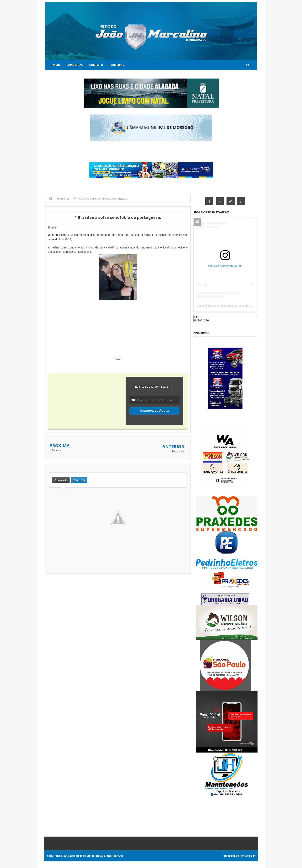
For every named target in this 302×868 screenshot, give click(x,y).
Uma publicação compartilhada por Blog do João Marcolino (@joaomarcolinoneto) (246, 306)
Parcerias (117, 65)
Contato (96, 65)
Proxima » (178, 451)
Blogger (250, 856)
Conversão (61, 480)
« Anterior (56, 450)
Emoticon (79, 480)
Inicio (56, 65)
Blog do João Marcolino (85, 856)
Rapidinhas (75, 65)
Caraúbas (199, 324)
